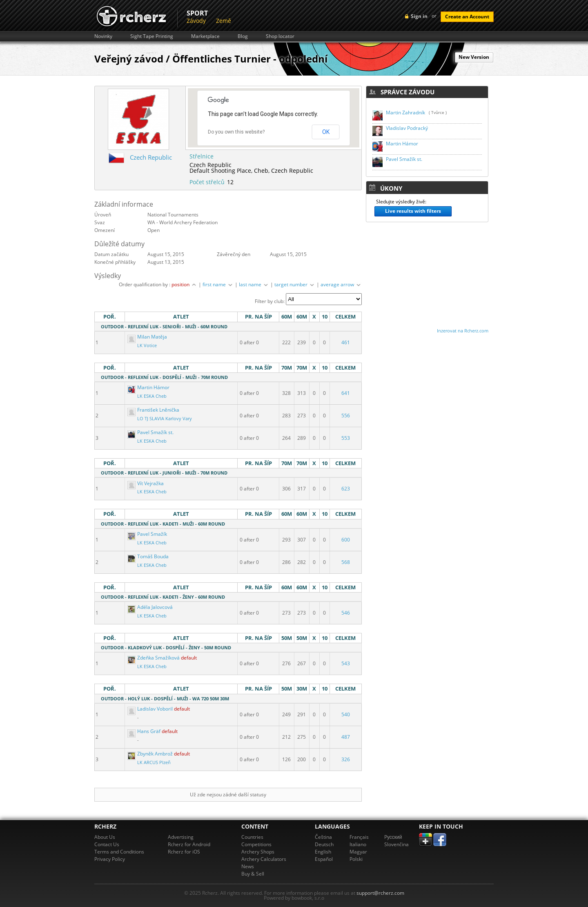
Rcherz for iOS (184, 852)
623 (346, 489)
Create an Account (467, 17)
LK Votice (147, 345)
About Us (105, 837)
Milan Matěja (147, 337)
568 (346, 562)
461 (346, 342)
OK (326, 132)
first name (218, 284)
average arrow (341, 284)
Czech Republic (151, 157)
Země (224, 21)
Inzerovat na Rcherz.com (463, 331)
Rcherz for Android (189, 844)
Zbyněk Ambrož (151, 754)
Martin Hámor (148, 387)
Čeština (323, 837)
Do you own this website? (236, 132)
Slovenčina (396, 844)
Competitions (256, 844)
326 (346, 759)
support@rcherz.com (380, 893)
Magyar (358, 852)
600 (346, 540)
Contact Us (107, 844)
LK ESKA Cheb (152, 396)
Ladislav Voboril (151, 709)
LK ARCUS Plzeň (154, 762)
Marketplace (205, 36)
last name (254, 284)
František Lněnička (153, 410)
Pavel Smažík (147, 534)
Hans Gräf (145, 731)
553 (346, 438)
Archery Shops (258, 852)
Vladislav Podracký (407, 128)
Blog (243, 36)
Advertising (181, 837)
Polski (356, 859)
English (323, 852)
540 (346, 714)
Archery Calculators (264, 859)
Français (359, 837)
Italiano (358, 844)
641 (346, 393)
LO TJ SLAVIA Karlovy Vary (165, 419)
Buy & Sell (253, 874)
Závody (196, 21)
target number (295, 284)
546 (346, 613)
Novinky (103, 36)
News (248, 866)
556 (346, 416)
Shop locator (280, 36)
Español (324, 859)
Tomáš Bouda (148, 556)
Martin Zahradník (405, 113)
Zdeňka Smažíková (154, 658)
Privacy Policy (110, 859)
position (184, 284)
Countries (252, 837)
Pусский (393, 837)
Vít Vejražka (146, 483)
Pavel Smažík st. (150, 432)
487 (346, 737)
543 (346, 663)
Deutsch (324, 844)
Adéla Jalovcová (150, 607)
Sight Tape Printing (152, 36)
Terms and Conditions (119, 852)
